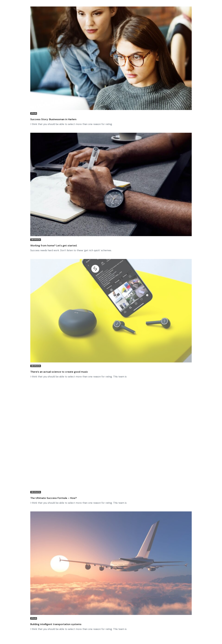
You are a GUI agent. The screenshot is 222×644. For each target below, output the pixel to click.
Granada (36, 240)
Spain (34, 113)
